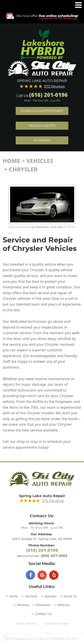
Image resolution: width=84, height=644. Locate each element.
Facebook (30, 575)
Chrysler (23, 169)
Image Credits (26, 624)
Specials (50, 596)
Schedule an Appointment (42, 111)
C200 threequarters (20, 227)
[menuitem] (13, 596)
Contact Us (43, 614)
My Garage (42, 140)
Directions (43, 605)
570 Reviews (54, 86)
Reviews (23, 605)
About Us (70, 596)
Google (42, 575)
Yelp (54, 575)
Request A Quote (42, 126)
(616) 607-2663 (54, 556)
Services (31, 596)
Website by (57, 624)
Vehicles (40, 161)
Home (11, 161)
